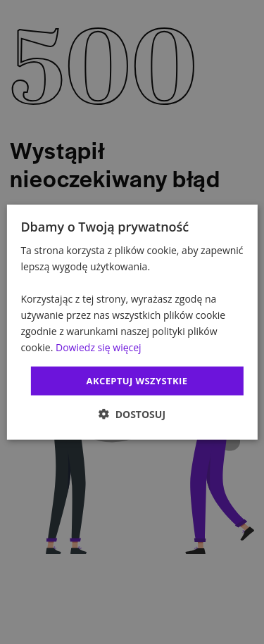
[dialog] (132, 322)
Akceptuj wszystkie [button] (137, 380)
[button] (132, 414)
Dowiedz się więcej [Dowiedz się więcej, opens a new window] (99, 347)
